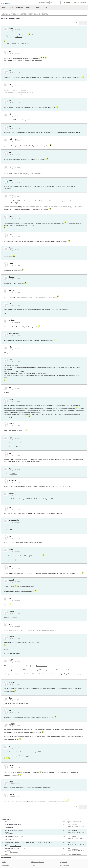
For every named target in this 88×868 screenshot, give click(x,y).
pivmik (7, 844)
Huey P (11, 51)
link (33, 688)
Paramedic (12, 481)
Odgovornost (63, 862)
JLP (10, 84)
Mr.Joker (12, 682)
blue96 (11, 437)
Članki (28, 8)
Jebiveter (75, 825)
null (46, 666)
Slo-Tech (13, 840)
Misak (11, 248)
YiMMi (11, 360)
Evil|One (12, 320)
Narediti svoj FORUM (12, 849)
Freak (11, 782)
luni (10, 304)
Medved (7, 832)
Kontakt (33, 865)
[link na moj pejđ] (41, 666)
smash (7, 826)
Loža (12, 828)
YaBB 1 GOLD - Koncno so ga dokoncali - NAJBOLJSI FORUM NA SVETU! (29, 843)
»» (85, 23)
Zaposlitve (37, 8)
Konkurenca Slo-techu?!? (13, 824)
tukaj (8, 543)
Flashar (11, 794)
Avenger (12, 195)
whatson (12, 166)
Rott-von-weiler (14, 334)
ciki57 (11, 660)
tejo (10, 71)
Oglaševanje (5, 865)
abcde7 (11, 28)
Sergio (74, 837)
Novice (4, 8)
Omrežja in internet (16, 846)
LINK (53, 717)
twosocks (12, 290)
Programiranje (14, 852)
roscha (11, 493)
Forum (11, 8)
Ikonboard (6, 257)
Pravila (4, 862)
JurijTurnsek (13, 139)
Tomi (10, 180)
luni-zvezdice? (10, 837)
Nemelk (11, 277)
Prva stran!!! (7, 650)
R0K (10, 624)
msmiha (11, 424)
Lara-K (11, 263)
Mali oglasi (20, 8)
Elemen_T (14, 44)
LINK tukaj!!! (19, 37)
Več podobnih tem (6, 857)
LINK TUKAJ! (14, 474)
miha (10, 347)
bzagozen (75, 849)
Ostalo (45, 8)
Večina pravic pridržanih (37, 862)
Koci (10, 235)
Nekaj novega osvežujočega (14, 831)
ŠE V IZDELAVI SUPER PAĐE (12, 653)
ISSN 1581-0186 (64, 865)
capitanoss (8, 850)
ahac (74, 843)
